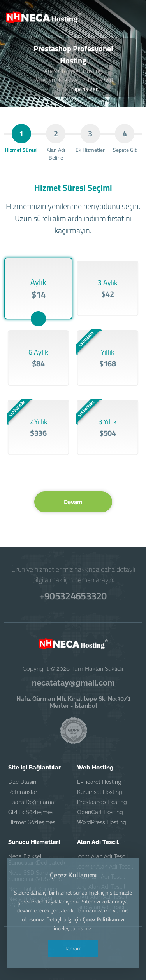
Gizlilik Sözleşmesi (31, 812)
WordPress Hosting (102, 822)
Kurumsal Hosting (100, 792)
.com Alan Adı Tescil (103, 856)
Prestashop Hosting (102, 802)
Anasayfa (55, 71)
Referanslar (23, 792)
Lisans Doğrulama (31, 802)
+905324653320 (73, 596)
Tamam (73, 948)
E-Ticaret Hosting (99, 782)
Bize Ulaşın (22, 782)
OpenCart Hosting (100, 812)
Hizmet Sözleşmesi (32, 822)
